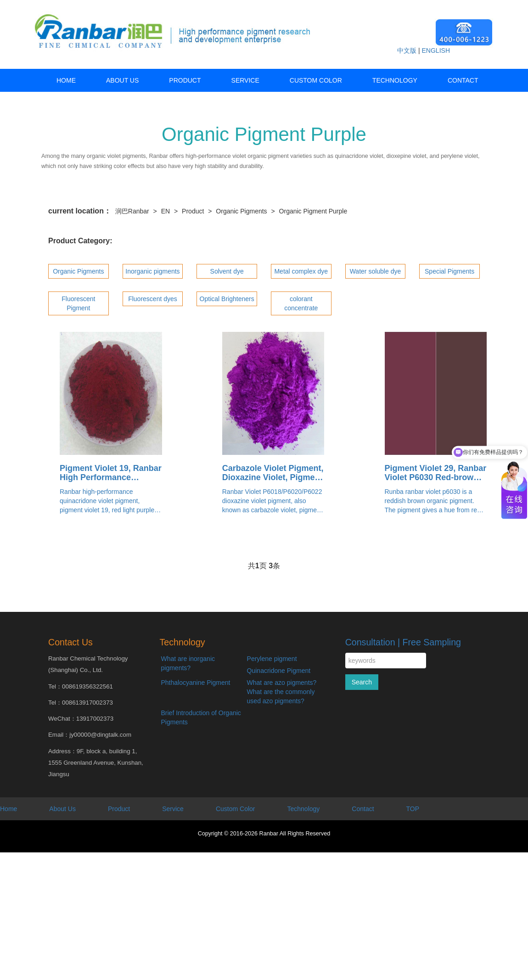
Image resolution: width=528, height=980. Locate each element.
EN (166, 211)
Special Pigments (449, 271)
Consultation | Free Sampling (403, 642)
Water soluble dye (376, 271)
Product (185, 80)
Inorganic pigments (152, 271)
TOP (413, 809)
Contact (463, 80)
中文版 (407, 50)
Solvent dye (227, 271)
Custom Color (316, 80)
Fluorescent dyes (153, 299)
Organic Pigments (241, 211)
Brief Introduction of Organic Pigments (201, 717)
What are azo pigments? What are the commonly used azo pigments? (282, 692)
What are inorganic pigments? (188, 663)
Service (245, 80)
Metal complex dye (301, 271)
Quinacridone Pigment (279, 671)
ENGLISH (436, 50)
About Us (122, 80)
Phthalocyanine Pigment (196, 683)
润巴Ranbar (132, 211)
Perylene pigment (272, 659)
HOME (66, 80)
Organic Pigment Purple (313, 211)
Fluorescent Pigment (78, 303)
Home (8, 809)
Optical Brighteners (227, 299)
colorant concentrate (301, 303)
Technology (395, 80)
